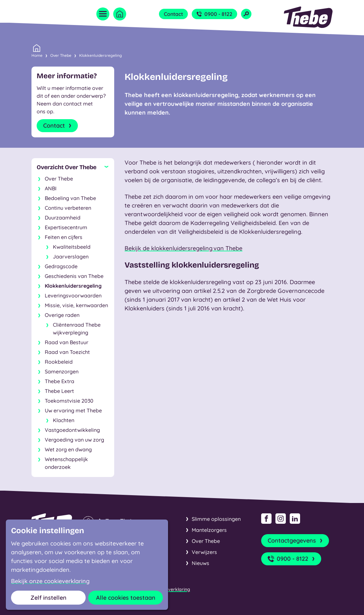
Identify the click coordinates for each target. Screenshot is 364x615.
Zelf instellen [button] (49, 598)
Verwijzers (204, 552)
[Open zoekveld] (246, 14)
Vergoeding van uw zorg (74, 440)
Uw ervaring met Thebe (73, 410)
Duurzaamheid (63, 218)
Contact (173, 14)
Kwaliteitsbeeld (72, 247)
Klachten (64, 420)
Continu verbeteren (68, 208)
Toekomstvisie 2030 (69, 401)
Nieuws (200, 563)
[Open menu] (103, 14)
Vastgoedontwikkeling (72, 430)
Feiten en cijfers (64, 237)
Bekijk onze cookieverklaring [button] (50, 581)
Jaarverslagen (71, 257)
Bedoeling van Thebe (70, 198)
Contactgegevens (296, 541)
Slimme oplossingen (216, 519)
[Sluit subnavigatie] (73, 167)
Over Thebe (61, 55)
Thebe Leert (59, 391)
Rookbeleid (59, 362)
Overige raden (62, 315)
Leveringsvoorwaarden (73, 295)
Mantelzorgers (209, 530)
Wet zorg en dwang (68, 449)
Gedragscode (61, 266)
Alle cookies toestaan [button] (126, 598)
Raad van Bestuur (67, 342)
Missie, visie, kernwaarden (76, 305)
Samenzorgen (62, 371)
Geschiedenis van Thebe (74, 276)
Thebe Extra (60, 381)
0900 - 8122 (214, 14)
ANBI (51, 188)
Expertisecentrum (66, 227)
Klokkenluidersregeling (101, 55)
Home (37, 55)
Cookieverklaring (172, 589)
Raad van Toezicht (67, 352)
